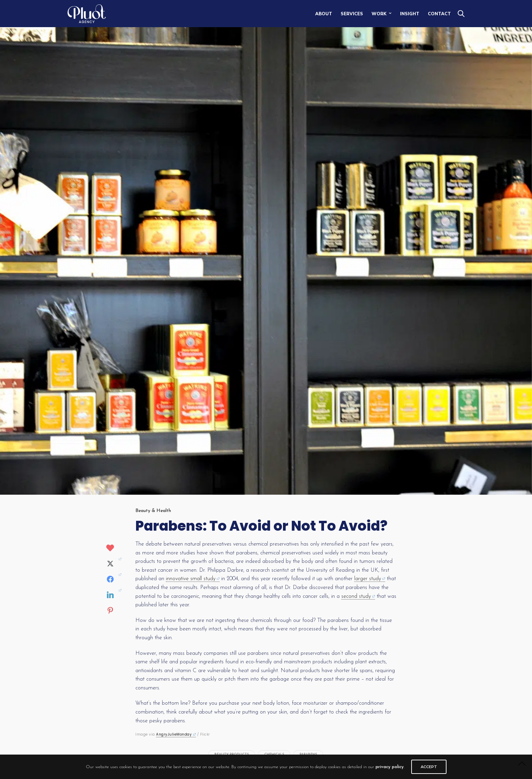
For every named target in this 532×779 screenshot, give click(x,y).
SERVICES (352, 14)
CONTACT (439, 14)
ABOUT (324, 14)
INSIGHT (410, 14)
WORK (379, 14)
